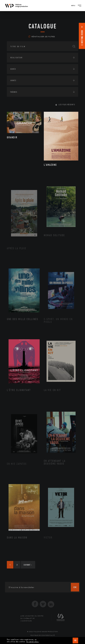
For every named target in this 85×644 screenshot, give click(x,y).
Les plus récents (67, 105)
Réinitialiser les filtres (42, 37)
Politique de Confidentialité (43, 635)
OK (75, 640)
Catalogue (43, 26)
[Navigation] (79, 6)
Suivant (28, 565)
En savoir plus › (33, 642)
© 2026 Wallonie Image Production (43, 632)
